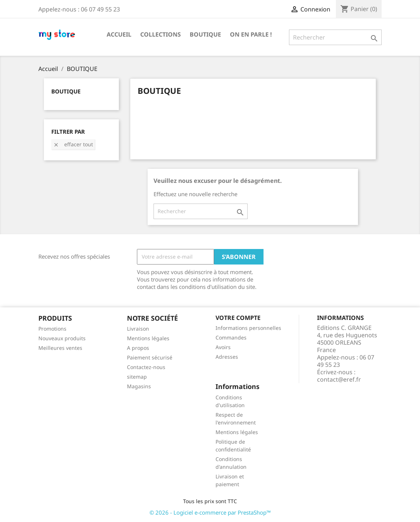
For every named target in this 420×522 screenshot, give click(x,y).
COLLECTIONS (161, 34)
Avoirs (223, 347)
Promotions (52, 329)
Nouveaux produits (62, 338)
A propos (138, 348)
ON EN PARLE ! (251, 34)
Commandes (231, 337)
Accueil (119, 34)
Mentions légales (148, 338)
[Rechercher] (335, 37)
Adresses (227, 357)
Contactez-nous (146, 367)
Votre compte (238, 318)
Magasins (139, 386)
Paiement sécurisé (150, 357)
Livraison (138, 329)
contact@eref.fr (339, 379)
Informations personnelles (248, 328)
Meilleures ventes (60, 348)
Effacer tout (73, 144)
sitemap (137, 377)
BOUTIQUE (205, 34)
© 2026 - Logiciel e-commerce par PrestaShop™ (210, 512)
